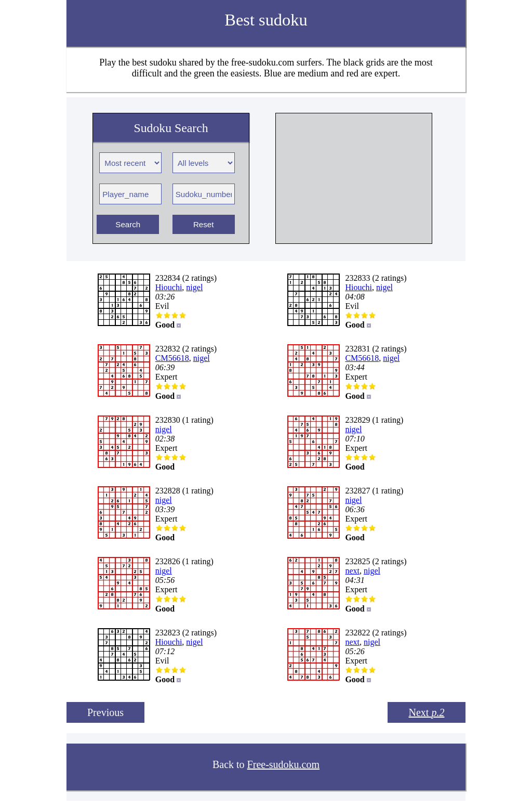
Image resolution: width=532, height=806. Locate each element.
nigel (194, 287)
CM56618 (172, 358)
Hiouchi (169, 287)
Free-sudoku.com (283, 764)
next (352, 571)
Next (427, 712)
